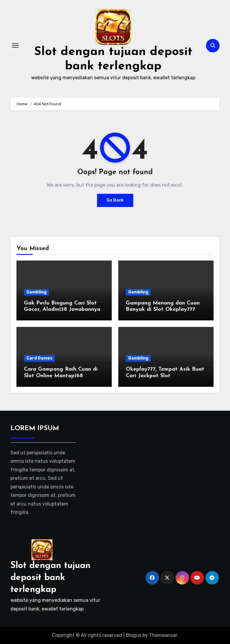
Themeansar (163, 635)
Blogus (134, 635)
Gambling (36, 292)
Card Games (39, 358)
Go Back (115, 200)
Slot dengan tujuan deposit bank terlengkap (50, 578)
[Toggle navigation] (15, 45)
